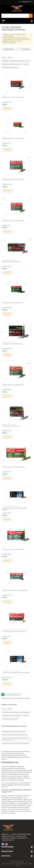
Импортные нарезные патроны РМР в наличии (14, 732)
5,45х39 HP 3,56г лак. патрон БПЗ (13, 180)
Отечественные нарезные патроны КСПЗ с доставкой (16, 743)
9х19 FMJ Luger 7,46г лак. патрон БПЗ (15, 591)
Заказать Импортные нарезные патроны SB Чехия (15, 735)
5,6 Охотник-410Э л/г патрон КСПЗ (14, 632)
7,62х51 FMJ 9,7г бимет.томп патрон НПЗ (16, 673)
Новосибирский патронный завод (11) (12, 64)
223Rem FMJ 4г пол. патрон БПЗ (13, 97)
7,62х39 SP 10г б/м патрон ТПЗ (12, 344)
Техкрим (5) (26, 64)
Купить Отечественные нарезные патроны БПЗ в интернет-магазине (14, 739)
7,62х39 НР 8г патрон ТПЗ (11, 426)
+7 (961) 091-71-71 (26, 2)
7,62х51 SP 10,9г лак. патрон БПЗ (13, 549)
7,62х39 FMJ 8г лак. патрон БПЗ (13, 303)
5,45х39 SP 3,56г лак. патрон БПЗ (13, 221)
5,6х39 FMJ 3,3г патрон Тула (12, 262)
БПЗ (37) (10, 58)
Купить (7, 109)
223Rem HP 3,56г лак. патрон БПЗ (13, 139)
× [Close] (31, 35)
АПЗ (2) (4, 58)
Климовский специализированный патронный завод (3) (16, 61)
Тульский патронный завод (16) (10, 68)
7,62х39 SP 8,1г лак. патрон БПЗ (13, 385)
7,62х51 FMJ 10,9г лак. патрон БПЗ (14, 467)
